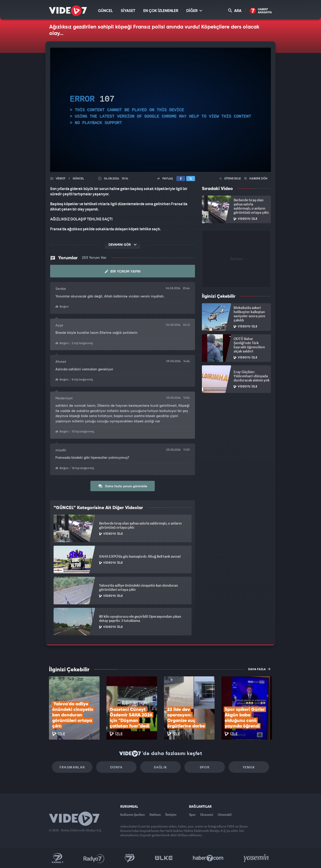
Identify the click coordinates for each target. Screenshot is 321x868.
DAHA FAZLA (259, 669)
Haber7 (208, 858)
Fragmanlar (72, 767)
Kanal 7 (57, 858)
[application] (160, 110)
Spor (205, 767)
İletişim (171, 815)
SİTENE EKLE (230, 179)
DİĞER (194, 11)
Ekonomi (207, 815)
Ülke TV (164, 858)
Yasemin (257, 858)
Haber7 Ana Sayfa (261, 11)
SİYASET (128, 11)
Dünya (116, 767)
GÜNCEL (105, 11)
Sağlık (160, 767)
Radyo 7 (94, 858)
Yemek (249, 767)
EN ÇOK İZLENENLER (161, 11)
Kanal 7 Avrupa (130, 858)
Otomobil (225, 815)
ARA (235, 11)
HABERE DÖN (256, 179)
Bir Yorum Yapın (123, 271)
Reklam (155, 815)
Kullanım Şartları (133, 815)
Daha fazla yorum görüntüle (123, 486)
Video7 (60, 179)
